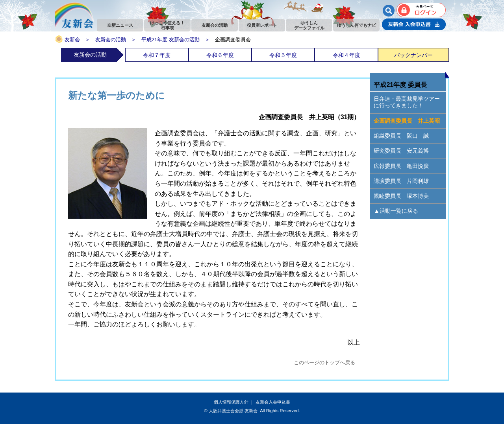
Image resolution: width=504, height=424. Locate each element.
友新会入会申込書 (273, 402)
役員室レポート (262, 25)
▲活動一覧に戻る (396, 211)
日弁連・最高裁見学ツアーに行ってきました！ (407, 102)
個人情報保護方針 (231, 402)
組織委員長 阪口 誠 (401, 136)
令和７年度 (157, 55)
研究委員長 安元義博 (401, 151)
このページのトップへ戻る (324, 362)
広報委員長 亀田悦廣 (401, 166)
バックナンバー (413, 55)
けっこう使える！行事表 (167, 25)
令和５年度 (283, 55)
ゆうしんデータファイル (309, 25)
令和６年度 (220, 55)
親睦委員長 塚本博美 (401, 196)
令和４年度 (346, 55)
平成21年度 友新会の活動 (170, 40)
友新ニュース (120, 25)
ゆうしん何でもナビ (357, 25)
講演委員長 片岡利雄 (401, 181)
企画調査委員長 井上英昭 (407, 121)
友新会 (72, 40)
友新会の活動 (215, 25)
